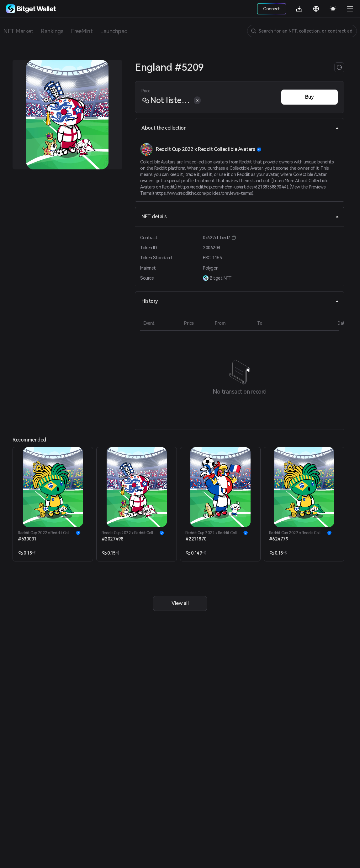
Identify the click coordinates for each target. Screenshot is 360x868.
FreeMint (82, 31)
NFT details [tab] (240, 217)
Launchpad (114, 31)
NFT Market (18, 31)
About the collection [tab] (240, 128)
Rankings (52, 31)
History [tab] (240, 301)
